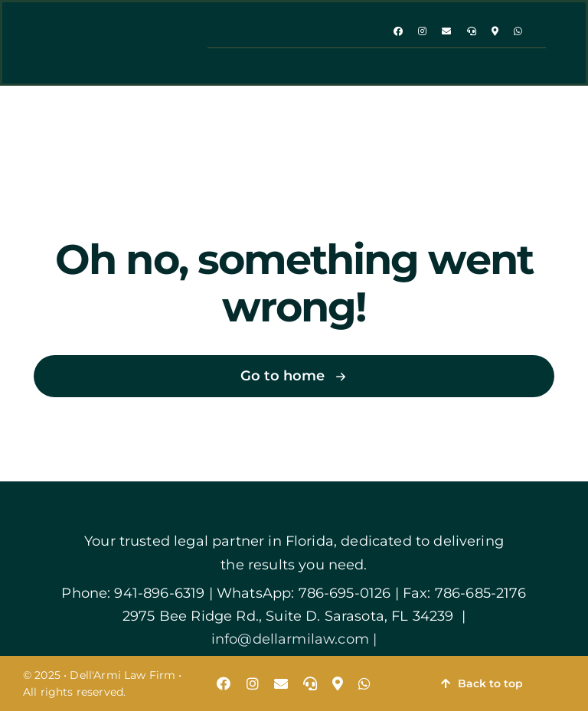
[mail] (446, 31)
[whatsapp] (518, 31)
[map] (495, 31)
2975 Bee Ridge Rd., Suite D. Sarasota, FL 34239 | (294, 616)
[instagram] (422, 31)
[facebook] (398, 31)
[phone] (472, 31)
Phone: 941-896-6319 (133, 593)
